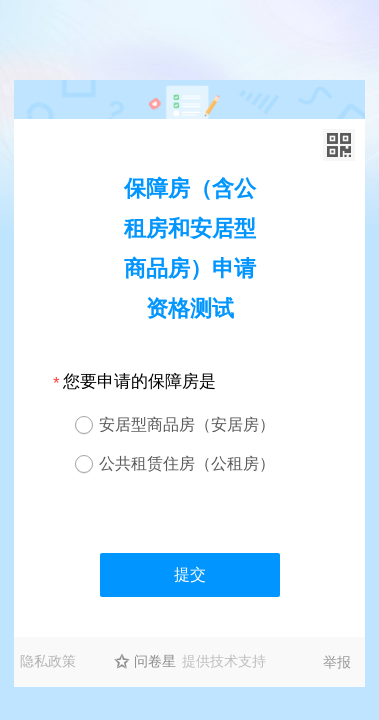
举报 (337, 662)
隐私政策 (48, 661)
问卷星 (155, 661)
